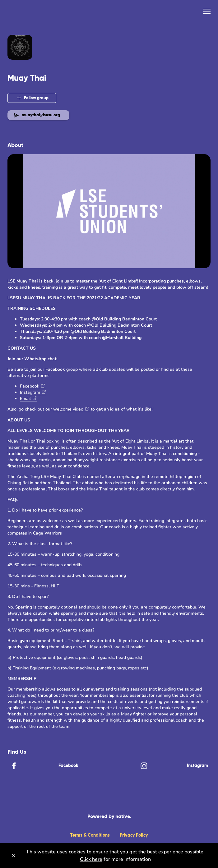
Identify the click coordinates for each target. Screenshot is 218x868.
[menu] (207, 11)
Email (25, 399)
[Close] (14, 856)
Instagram (30, 392)
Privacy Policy (134, 835)
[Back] (12, 12)
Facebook (30, 386)
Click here (91, 859)
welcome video (68, 409)
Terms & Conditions (90, 835)
